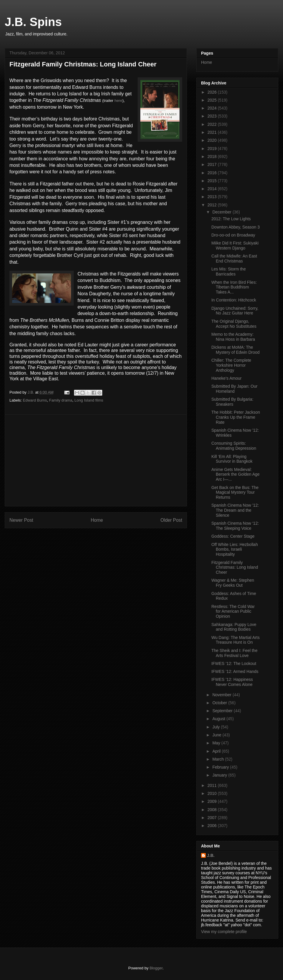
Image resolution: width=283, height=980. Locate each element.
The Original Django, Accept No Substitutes (234, 324)
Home (97, 520)
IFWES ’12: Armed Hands (235, 671)
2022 (213, 124)
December (222, 212)
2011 (213, 785)
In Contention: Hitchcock (234, 300)
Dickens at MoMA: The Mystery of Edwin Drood (236, 350)
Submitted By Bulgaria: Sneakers (232, 402)
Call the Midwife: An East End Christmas (234, 259)
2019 (213, 149)
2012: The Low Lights (231, 219)
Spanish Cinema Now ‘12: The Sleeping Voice (235, 526)
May (217, 743)
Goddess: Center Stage (233, 536)
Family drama (61, 400)
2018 (213, 156)
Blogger (156, 968)
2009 (213, 801)
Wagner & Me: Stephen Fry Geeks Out (233, 583)
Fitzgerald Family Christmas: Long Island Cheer (235, 568)
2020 (213, 140)
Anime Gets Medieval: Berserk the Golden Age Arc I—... (236, 474)
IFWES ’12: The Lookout (234, 663)
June (217, 735)
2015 (213, 181)
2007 (213, 818)
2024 (213, 108)
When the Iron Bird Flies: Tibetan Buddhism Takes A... (234, 287)
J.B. (211, 855)
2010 (213, 793)
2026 (213, 92)
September (223, 711)
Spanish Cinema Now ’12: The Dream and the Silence (235, 510)
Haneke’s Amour (226, 378)
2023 (213, 116)
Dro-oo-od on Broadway (233, 235)
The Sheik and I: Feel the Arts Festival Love (234, 653)
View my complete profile (224, 932)
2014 (213, 189)
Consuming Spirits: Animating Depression (234, 446)
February (221, 767)
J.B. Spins (33, 22)
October (220, 703)
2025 (213, 100)
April (217, 751)
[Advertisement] (96, 460)
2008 (213, 810)
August (219, 719)
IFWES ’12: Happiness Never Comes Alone (232, 682)
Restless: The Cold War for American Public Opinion (233, 612)
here (118, 101)
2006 (213, 826)
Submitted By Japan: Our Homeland (234, 389)
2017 (213, 164)
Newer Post (21, 520)
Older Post (171, 520)
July (217, 727)
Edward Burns (35, 400)
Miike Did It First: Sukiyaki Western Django (235, 246)
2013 (213, 197)
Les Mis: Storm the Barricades (229, 272)
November (222, 695)
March (219, 759)
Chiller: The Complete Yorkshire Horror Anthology (231, 365)
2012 (213, 205)
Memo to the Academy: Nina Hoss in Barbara (233, 337)
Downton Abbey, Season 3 (236, 227)
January (220, 775)
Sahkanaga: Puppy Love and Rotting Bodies (234, 627)
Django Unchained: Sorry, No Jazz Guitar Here (235, 311)
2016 (213, 173)
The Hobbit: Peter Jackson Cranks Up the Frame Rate (236, 417)
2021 (213, 132)
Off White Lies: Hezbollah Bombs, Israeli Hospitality (235, 549)
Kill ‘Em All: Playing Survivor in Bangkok (232, 459)
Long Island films (89, 400)
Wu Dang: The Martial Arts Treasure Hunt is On (236, 640)
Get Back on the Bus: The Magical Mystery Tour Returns (235, 493)
